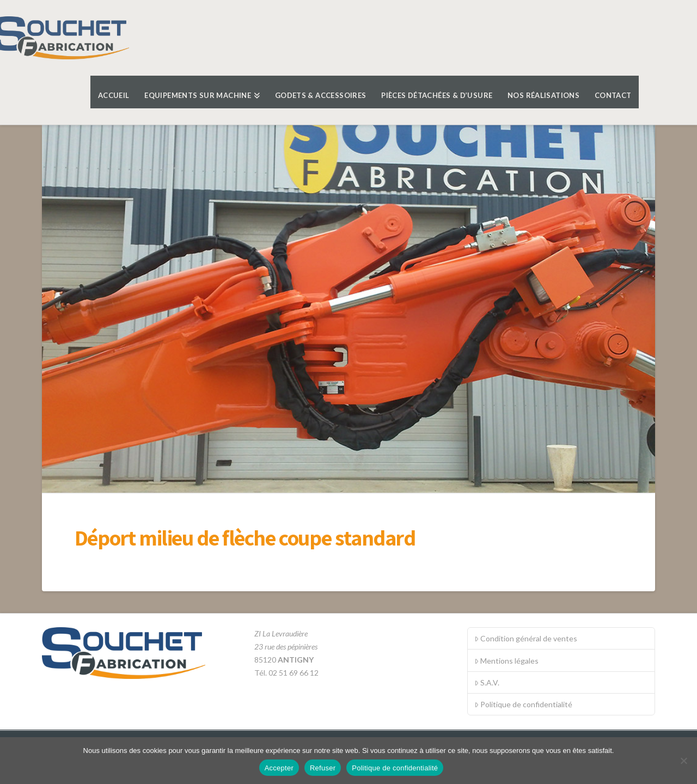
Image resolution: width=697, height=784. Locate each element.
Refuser (323, 768)
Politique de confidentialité (523, 704)
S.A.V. (487, 682)
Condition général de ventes (526, 638)
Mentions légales (506, 661)
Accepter (279, 768)
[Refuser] (683, 761)
